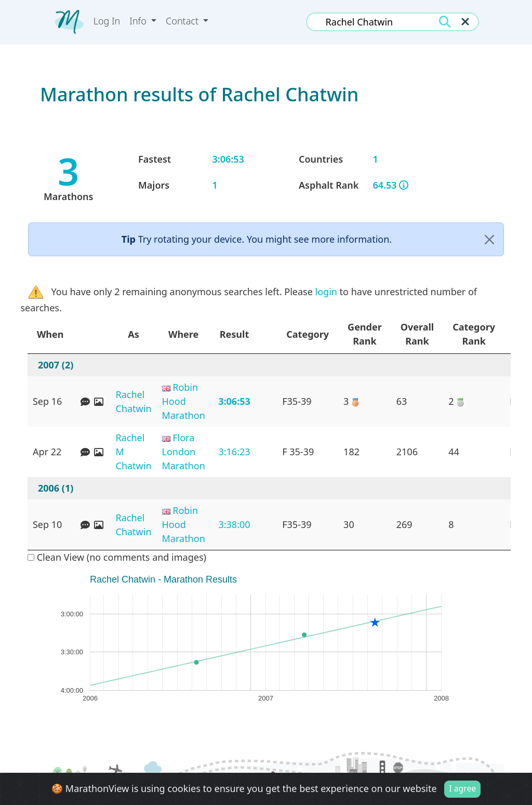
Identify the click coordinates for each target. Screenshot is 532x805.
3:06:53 (234, 401)
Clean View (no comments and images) (117, 557)
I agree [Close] (462, 788)
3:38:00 (234, 524)
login (326, 292)
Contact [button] (183, 21)
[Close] (489, 239)
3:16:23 (234, 452)
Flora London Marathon (184, 452)
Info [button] (139, 21)
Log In (107, 21)
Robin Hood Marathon (184, 401)
